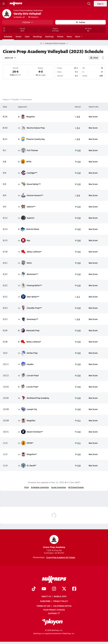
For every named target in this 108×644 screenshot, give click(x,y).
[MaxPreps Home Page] (41, 43)
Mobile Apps (60, 596)
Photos (60, 36)
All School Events (76, 487)
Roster (19, 36)
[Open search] (89, 4)
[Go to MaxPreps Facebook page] (74, 589)
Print (27, 487)
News (69, 36)
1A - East (42, 75)
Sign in (100, 4)
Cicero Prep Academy (54, 542)
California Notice (62, 606)
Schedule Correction (40, 487)
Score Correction (59, 487)
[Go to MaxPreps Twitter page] (64, 589)
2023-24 (10, 58)
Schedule (8, 36)
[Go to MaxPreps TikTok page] (34, 589)
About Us (46, 596)
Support (54, 613)
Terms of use (43, 606)
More (78, 36)
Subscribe (45, 601)
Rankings (49, 36)
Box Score (93, 116)
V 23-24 (28, 22)
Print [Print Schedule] (94, 58)
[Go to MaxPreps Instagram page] (54, 589)
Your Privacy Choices (54, 610)
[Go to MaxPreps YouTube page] (44, 589)
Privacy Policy (61, 601)
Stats (27, 36)
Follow (81, 22)
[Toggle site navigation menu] (4, 4)
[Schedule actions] (103, 58)
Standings (37, 36)
